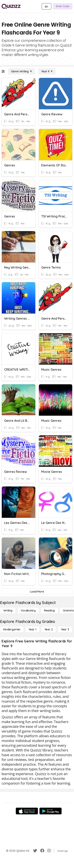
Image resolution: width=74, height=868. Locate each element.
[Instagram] (49, 851)
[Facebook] (42, 851)
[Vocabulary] (28, 610)
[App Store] (27, 811)
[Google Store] (51, 811)
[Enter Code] (63, 6)
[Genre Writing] (21, 71)
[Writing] (8, 610)
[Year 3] (65, 629)
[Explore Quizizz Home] (11, 6)
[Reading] (49, 610)
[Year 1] (32, 629)
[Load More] (37, 592)
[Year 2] (49, 629)
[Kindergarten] (12, 629)
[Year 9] (47, 71)
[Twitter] (35, 851)
